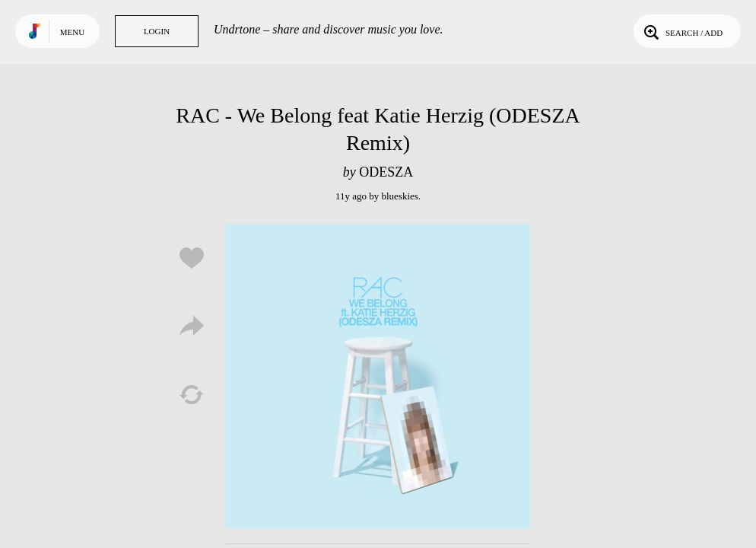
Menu (72, 32)
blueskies (399, 196)
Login (157, 31)
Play (378, 376)
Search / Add (682, 31)
